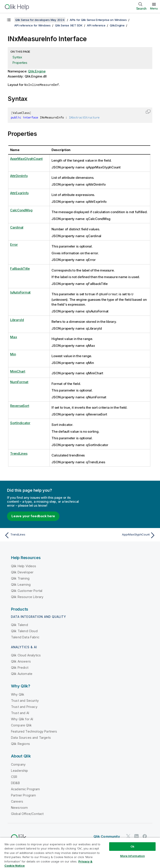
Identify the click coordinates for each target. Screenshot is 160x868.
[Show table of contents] (9, 20)
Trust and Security (25, 700)
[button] (148, 111)
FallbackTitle (20, 268)
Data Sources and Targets (31, 737)
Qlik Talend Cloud (24, 631)
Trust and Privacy (24, 706)
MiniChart (18, 371)
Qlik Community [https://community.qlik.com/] (107, 836)
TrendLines (19, 453)
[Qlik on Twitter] (128, 836)
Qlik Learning (21, 584)
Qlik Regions (20, 743)
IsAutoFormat (20, 292)
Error (14, 244)
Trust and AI (20, 712)
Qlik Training (20, 578)
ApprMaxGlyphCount (26, 158)
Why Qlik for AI (22, 719)
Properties (20, 63)
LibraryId (17, 319)
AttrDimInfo (19, 176)
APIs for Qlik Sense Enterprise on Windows (98, 20)
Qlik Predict (20, 667)
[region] (80, 853)
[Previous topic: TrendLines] (41, 535)
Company (18, 764)
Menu (154, 8)
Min (13, 354)
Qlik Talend (19, 624)
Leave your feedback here (33, 516)
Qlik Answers (21, 661)
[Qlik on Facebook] (145, 836)
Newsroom (19, 807)
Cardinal (17, 227)
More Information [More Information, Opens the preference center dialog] (132, 856)
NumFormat (19, 381)
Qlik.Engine (117, 25)
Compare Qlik (21, 725)
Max (14, 337)
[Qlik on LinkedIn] (136, 836)
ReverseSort (20, 405)
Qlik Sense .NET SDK (69, 25)
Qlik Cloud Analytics (26, 655)
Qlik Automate (22, 673)
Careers (17, 801)
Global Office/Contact (27, 813)
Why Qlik (18, 694)
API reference (96, 25)
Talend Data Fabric (25, 637)
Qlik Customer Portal (27, 590)
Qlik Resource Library (27, 596)
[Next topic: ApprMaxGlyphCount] (119, 535)
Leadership (20, 770)
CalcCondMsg (21, 210)
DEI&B (15, 782)
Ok (132, 846)
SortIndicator (20, 422)
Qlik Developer (22, 572)
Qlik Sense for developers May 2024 (40, 20)
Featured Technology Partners (34, 731)
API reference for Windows (32, 25)
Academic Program (26, 789)
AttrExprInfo (19, 193)
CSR (14, 776)
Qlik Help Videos (24, 566)
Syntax (17, 57)
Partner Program (23, 795)
